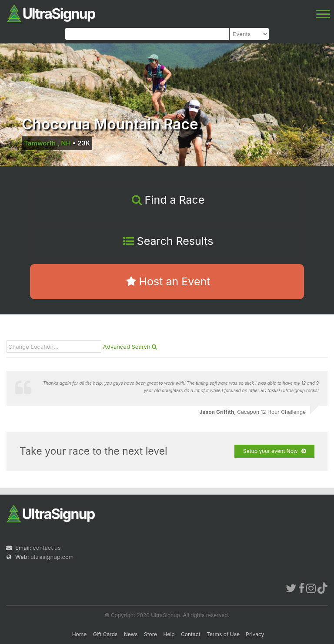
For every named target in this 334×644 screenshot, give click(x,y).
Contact (191, 634)
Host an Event (168, 281)
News (131, 634)
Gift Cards (105, 634)
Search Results (168, 241)
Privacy (255, 634)
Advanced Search (130, 347)
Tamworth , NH (47, 143)
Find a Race (168, 200)
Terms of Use (223, 634)
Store (150, 634)
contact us (47, 548)
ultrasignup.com (52, 557)
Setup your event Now (274, 451)
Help (169, 634)
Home (80, 634)
